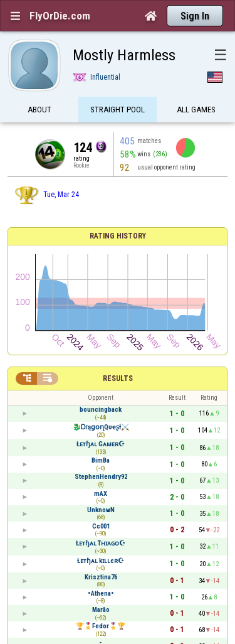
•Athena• (101, 593)
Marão (101, 610)
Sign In (195, 16)
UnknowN (101, 510)
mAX (101, 494)
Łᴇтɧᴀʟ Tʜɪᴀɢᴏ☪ (101, 543)
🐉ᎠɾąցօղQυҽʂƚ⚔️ (101, 427)
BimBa (101, 460)
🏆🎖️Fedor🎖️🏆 (101, 626)
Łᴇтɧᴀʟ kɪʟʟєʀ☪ (101, 561)
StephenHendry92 (101, 477)
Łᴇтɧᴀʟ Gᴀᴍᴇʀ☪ (101, 444)
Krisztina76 (101, 577)
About (39, 111)
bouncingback (101, 410)
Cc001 (101, 526)
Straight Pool (118, 111)
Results (118, 378)
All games (196, 111)
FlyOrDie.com (60, 16)
